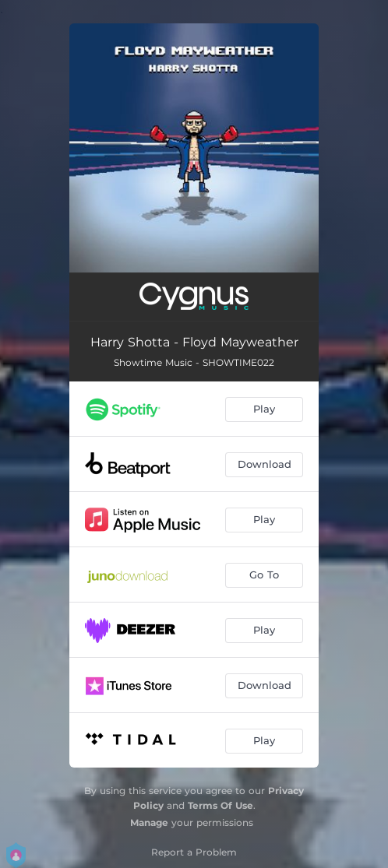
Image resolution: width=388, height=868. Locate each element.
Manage (149, 822)
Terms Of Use (220, 805)
